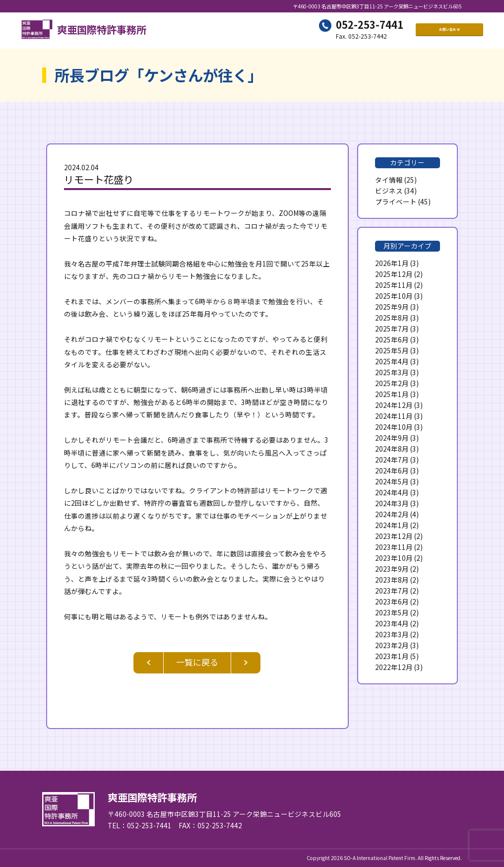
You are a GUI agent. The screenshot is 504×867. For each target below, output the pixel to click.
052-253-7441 (370, 25)
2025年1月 (392, 394)
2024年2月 (392, 514)
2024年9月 (392, 438)
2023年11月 (394, 547)
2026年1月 (392, 263)
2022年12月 (394, 667)
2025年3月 (392, 372)
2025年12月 (394, 274)
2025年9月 (392, 307)
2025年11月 (394, 285)
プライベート (396, 201)
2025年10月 (394, 296)
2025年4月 (392, 361)
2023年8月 (392, 580)
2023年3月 (392, 634)
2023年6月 (392, 601)
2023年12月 (394, 536)
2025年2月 (392, 383)
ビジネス (389, 191)
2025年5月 (392, 350)
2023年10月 (394, 558)
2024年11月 (394, 416)
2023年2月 (392, 645)
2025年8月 (392, 318)
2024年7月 (392, 460)
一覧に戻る (197, 662)
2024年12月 (394, 405)
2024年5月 (392, 481)
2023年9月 (392, 569)
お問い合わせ (449, 30)
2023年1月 (392, 656)
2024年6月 (392, 470)
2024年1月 (392, 525)
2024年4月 (392, 492)
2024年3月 (392, 503)
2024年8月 (392, 449)
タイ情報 (389, 180)
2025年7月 (392, 329)
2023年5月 (392, 612)
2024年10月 (394, 427)
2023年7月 (392, 591)
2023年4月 (392, 623)
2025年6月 (392, 339)
